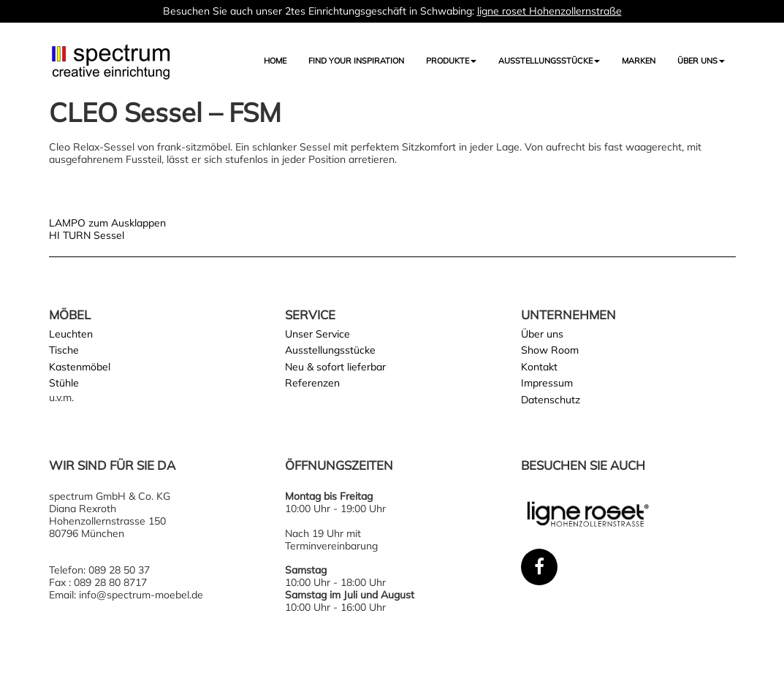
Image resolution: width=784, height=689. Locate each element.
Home (275, 61)
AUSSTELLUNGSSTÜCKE (549, 61)
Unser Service (317, 334)
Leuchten (71, 334)
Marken (639, 61)
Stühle (64, 383)
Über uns (701, 61)
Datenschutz (551, 400)
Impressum (547, 383)
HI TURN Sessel (87, 235)
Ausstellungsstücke (330, 350)
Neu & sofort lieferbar (335, 367)
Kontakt (539, 367)
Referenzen (312, 383)
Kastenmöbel (80, 367)
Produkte (451, 61)
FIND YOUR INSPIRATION (356, 61)
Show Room (550, 350)
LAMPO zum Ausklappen (107, 223)
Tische (64, 350)
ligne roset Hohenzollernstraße (549, 11)
